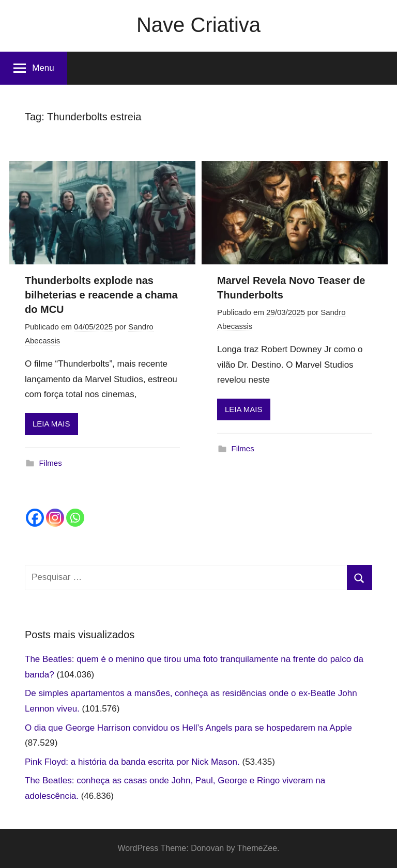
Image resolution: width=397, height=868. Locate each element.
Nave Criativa (198, 25)
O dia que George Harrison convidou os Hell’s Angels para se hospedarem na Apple (188, 728)
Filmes (51, 463)
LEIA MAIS (51, 424)
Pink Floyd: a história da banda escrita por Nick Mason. (132, 762)
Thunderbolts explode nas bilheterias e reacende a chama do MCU (101, 295)
